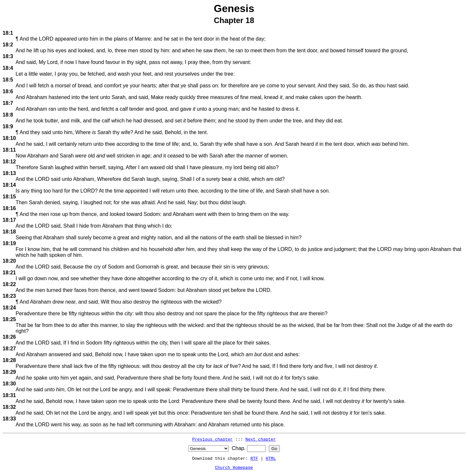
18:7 (8, 103)
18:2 (8, 45)
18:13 (9, 173)
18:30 (9, 384)
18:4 (8, 68)
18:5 (8, 80)
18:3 (8, 56)
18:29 (9, 372)
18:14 (9, 185)
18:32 (9, 407)
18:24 (9, 308)
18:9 (8, 126)
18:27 (9, 349)
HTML (271, 458)
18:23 (9, 296)
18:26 (9, 337)
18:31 (9, 395)
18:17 (9, 220)
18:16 (9, 208)
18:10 (9, 138)
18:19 (9, 243)
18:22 (9, 284)
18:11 (9, 150)
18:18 (9, 232)
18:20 (9, 261)
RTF (254, 458)
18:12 (9, 162)
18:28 (9, 360)
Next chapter (261, 439)
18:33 (9, 419)
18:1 (8, 33)
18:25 (9, 319)
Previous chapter (212, 439)
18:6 (8, 91)
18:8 (8, 115)
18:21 (9, 273)
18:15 (9, 197)
